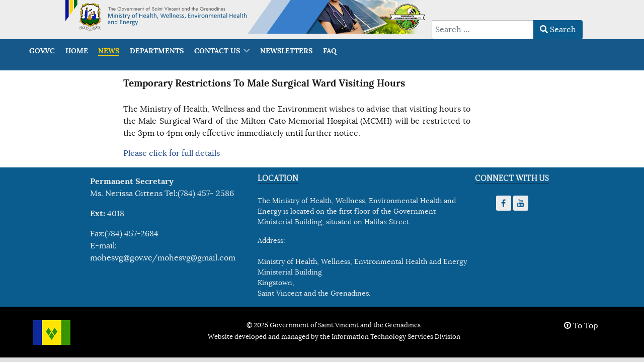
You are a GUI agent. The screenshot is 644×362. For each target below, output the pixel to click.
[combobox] (483, 30)
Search (558, 30)
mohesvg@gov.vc (121, 258)
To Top (581, 326)
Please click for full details (172, 153)
